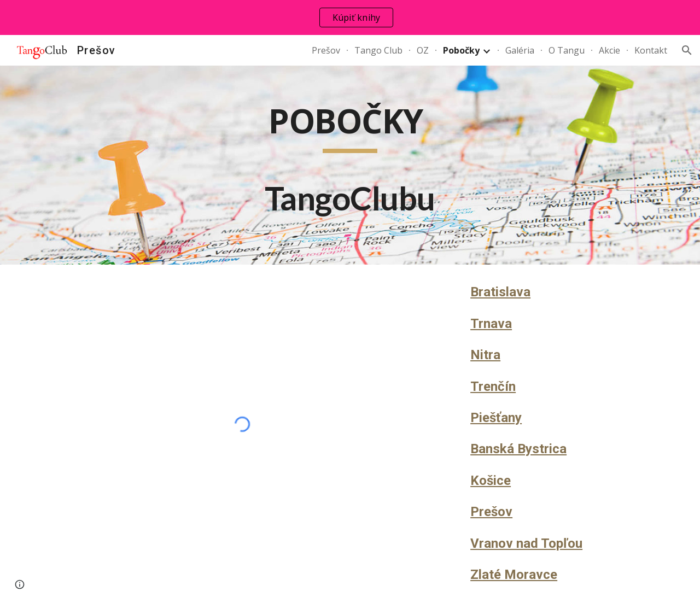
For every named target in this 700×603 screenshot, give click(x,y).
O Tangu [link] (567, 50)
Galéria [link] (520, 50)
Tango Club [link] (378, 50)
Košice (491, 481)
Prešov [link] (326, 50)
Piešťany (496, 418)
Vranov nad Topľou (526, 543)
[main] (350, 165)
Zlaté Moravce (514, 575)
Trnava (491, 324)
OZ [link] (423, 50)
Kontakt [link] (651, 50)
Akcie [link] (609, 50)
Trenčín (493, 387)
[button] (687, 50)
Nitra (485, 355)
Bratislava (500, 292)
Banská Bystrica (518, 449)
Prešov (491, 512)
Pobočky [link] (461, 50)
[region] (350, 17)
